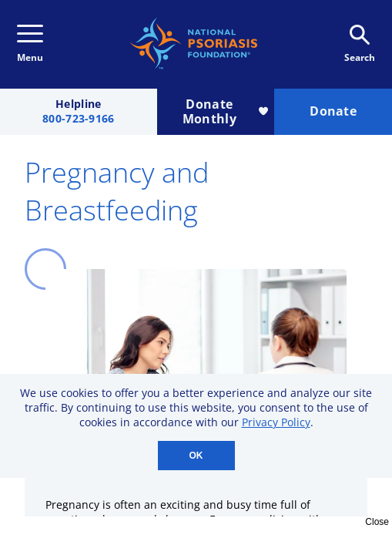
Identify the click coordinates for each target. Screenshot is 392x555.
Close (377, 522)
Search (360, 44)
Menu (30, 44)
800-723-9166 (78, 119)
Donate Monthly (225, 111)
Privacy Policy (276, 422)
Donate (333, 111)
